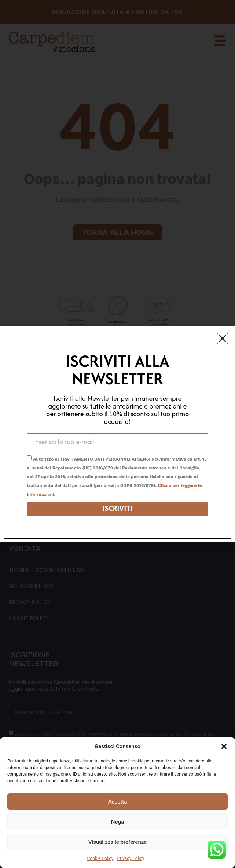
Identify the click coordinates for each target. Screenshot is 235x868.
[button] (224, 746)
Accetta (118, 802)
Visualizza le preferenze (118, 842)
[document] (117, 434)
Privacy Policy (131, 858)
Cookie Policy (100, 858)
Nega (117, 822)
